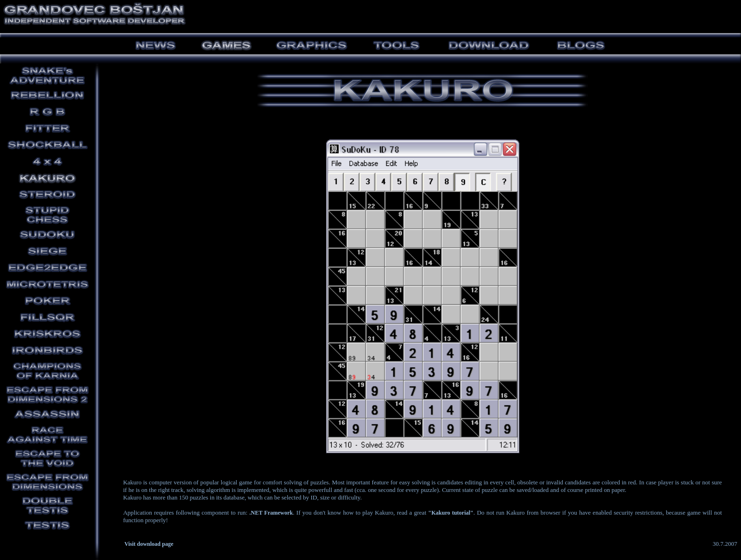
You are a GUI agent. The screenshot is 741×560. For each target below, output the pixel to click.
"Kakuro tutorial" (451, 513)
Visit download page (149, 544)
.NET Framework (271, 513)
